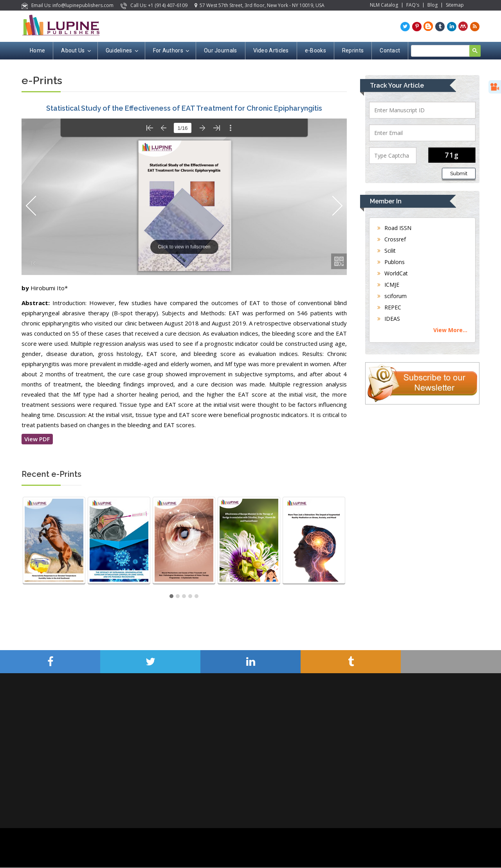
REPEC (389, 307)
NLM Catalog (384, 5)
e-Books (315, 50)
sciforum (392, 296)
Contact (390, 50)
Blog (433, 5)
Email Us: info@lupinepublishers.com (68, 5)
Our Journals (221, 50)
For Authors (170, 51)
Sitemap (455, 5)
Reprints (353, 50)
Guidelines (121, 51)
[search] (445, 51)
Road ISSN (394, 228)
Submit (459, 173)
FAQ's (413, 5)
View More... (450, 330)
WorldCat (393, 273)
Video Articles (271, 50)
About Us (75, 51)
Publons (391, 262)
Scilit (387, 251)
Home (37, 50)
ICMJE (388, 285)
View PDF (37, 439)
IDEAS (389, 319)
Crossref (392, 239)
